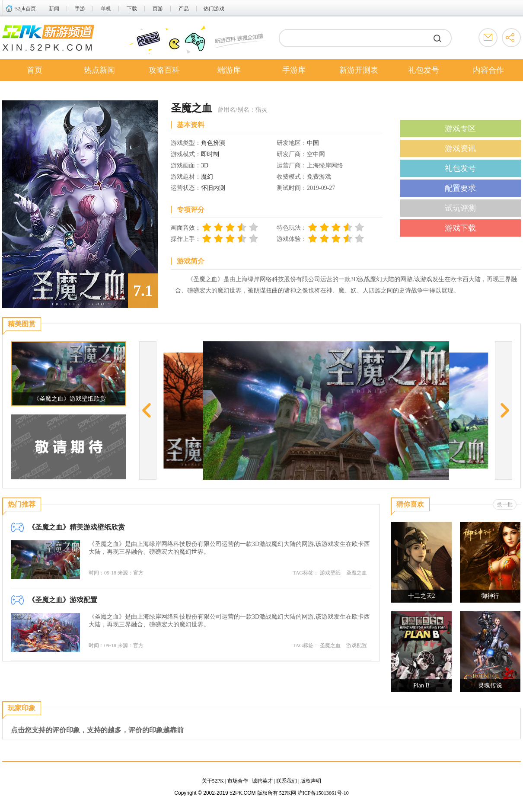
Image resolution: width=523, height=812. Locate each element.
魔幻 (207, 177)
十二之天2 (422, 596)
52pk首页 (26, 9)
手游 (80, 9)
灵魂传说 (490, 685)
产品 (184, 9)
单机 (106, 9)
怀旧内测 (213, 188)
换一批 (505, 504)
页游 (158, 9)
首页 (35, 70)
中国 (313, 143)
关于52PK (213, 781)
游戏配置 (357, 645)
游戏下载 (460, 228)
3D (205, 165)
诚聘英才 (262, 781)
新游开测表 (359, 70)
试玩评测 (460, 208)
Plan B (421, 685)
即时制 (210, 154)
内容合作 (488, 70)
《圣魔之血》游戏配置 (63, 600)
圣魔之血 (357, 573)
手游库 (294, 70)
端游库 (229, 70)
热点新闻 (99, 70)
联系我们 (287, 781)
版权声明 (311, 781)
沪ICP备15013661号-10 (323, 793)
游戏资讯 (460, 148)
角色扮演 (213, 143)
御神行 (490, 596)
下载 (132, 9)
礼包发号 (424, 70)
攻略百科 (164, 70)
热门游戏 (214, 9)
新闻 (54, 9)
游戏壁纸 (330, 573)
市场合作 (238, 781)
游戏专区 (460, 128)
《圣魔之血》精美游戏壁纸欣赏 (77, 527)
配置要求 (460, 188)
